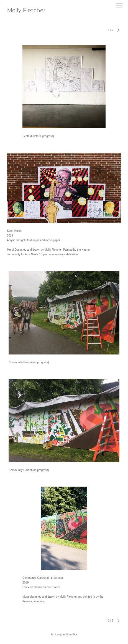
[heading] (26, 11)
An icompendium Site (64, 634)
